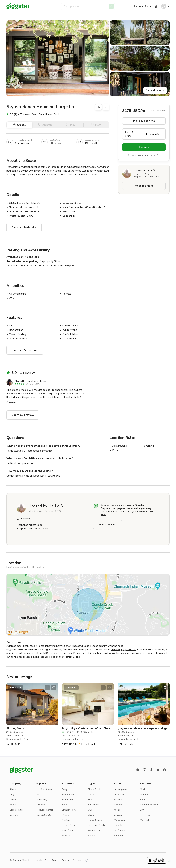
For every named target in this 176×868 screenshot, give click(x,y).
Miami (117, 810)
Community (42, 800)
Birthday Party (69, 810)
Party (65, 789)
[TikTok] (151, 770)
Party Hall (145, 815)
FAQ (38, 794)
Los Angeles (120, 789)
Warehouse (94, 830)
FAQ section (50, 653)
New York (119, 794)
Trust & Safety (43, 815)
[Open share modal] (47, 688)
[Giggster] (18, 6)
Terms (55, 860)
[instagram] (145, 770)
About (13, 789)
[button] (58, 58)
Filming (65, 815)
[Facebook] (138, 770)
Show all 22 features (25, 350)
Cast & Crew (129, 134)
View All (66, 835)
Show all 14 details (24, 227)
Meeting (66, 820)
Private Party (68, 825)
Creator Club (16, 810)
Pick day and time (144, 121)
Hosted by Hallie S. (145, 170)
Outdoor (144, 794)
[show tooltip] (158, 155)
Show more (13, 402)
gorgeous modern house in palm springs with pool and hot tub (143, 728)
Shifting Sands (16, 728)
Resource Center (44, 810)
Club (90, 810)
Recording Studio (97, 825)
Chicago (118, 805)
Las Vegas (119, 830)
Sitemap (77, 860)
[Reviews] (165, 770)
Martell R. (21, 381)
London (118, 815)
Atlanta (118, 800)
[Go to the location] (32, 704)
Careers (14, 815)
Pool (90, 800)
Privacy (66, 860)
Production (67, 800)
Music (143, 789)
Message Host (144, 186)
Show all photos (155, 90)
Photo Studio (95, 789)
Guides (13, 800)
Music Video (68, 830)
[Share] (98, 107)
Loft (142, 810)
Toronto (118, 825)
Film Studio (94, 805)
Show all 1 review (23, 415)
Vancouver (120, 820)
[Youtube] (158, 770)
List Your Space (143, 6)
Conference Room (149, 805)
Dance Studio (95, 820)
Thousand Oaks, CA (31, 114)
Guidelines (41, 805)
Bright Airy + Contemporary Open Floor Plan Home (86, 728)
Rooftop (144, 800)
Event (65, 805)
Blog (12, 794)
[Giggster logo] (21, 770)
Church (92, 815)
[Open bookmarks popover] (106, 107)
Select (13, 805)
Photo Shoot (68, 794)
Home (91, 794)
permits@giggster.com (123, 649)
